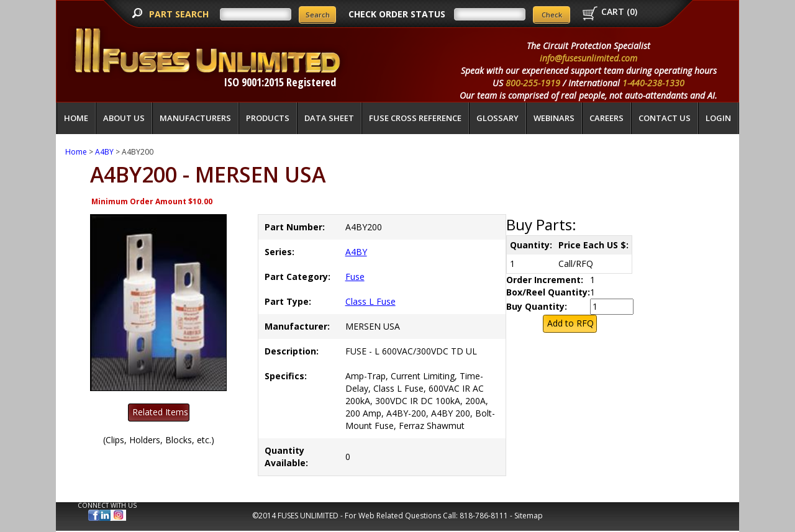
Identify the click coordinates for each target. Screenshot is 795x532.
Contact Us (665, 118)
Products (268, 118)
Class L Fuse (370, 301)
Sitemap (529, 516)
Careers (606, 118)
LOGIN (718, 118)
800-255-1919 (533, 83)
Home (76, 118)
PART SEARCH (180, 14)
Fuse (355, 277)
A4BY (104, 152)
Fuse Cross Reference (415, 118)
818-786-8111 (484, 516)
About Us (124, 118)
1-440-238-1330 (653, 83)
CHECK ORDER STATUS (397, 14)
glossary (497, 118)
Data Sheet (329, 118)
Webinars (554, 118)
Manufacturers (195, 118)
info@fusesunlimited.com (588, 58)
